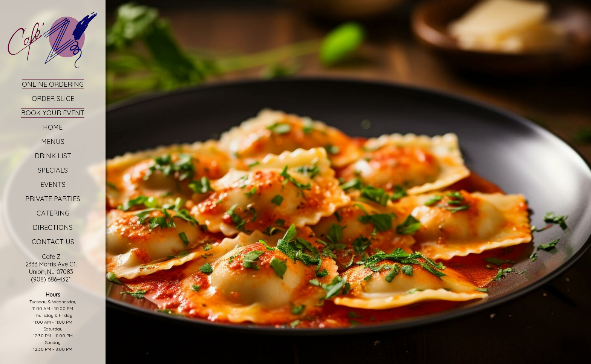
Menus (53, 141)
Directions (53, 227)
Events (53, 184)
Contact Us (53, 242)
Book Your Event (53, 113)
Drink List (53, 156)
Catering (53, 213)
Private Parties (53, 199)
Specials (53, 170)
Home (53, 127)
